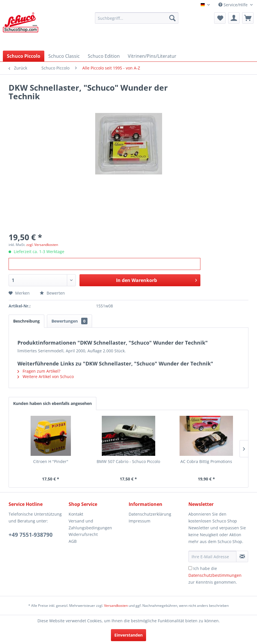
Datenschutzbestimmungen (215, 575)
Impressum (140, 521)
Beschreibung (26, 321)
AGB (73, 541)
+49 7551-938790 (31, 535)
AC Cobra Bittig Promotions (206, 461)
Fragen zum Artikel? (39, 371)
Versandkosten (116, 606)
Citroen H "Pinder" (51, 461)
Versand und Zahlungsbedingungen (90, 524)
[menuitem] (137, 18)
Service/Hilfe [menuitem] (234, 5)
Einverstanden (128, 635)
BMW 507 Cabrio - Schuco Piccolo (128, 461)
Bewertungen (69, 321)
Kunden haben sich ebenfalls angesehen (52, 403)
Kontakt (76, 514)
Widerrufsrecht (83, 534)
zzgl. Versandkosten (42, 245)
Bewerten (52, 293)
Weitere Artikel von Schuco (46, 376)
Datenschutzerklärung (150, 514)
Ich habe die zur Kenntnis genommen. (215, 575)
